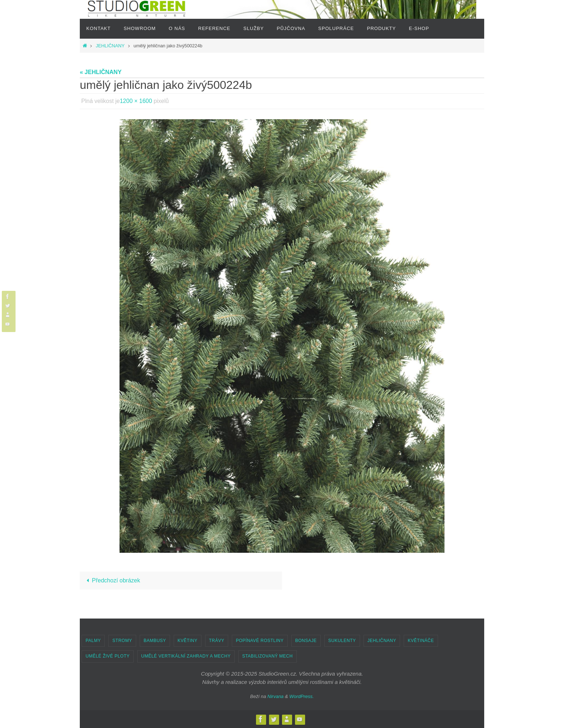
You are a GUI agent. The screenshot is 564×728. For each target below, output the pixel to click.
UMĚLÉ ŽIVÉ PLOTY (108, 656)
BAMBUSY (155, 641)
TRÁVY (217, 641)
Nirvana (276, 696)
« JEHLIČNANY (101, 72)
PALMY (93, 641)
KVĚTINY (188, 641)
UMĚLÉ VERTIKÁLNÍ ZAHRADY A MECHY (186, 656)
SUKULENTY (342, 641)
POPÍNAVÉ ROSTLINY (260, 641)
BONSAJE (306, 641)
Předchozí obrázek (112, 580)
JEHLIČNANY (110, 46)
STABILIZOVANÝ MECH (268, 656)
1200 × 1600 (136, 101)
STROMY (122, 641)
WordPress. (301, 696)
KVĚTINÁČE (421, 641)
